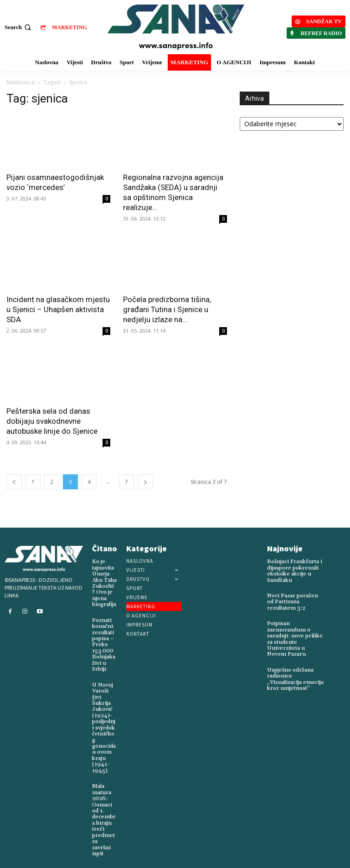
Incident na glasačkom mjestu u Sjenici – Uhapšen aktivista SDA (58, 309)
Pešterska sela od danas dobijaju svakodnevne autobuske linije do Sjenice (52, 421)
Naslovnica (21, 82)
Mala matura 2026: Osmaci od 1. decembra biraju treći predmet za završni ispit (104, 816)
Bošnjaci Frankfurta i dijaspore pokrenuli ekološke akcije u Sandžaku (294, 571)
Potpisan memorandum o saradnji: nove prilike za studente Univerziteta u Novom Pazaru (296, 638)
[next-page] (145, 482)
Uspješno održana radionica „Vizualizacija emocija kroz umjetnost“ (295, 678)
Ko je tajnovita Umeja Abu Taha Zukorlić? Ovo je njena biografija (104, 583)
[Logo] (176, 27)
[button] (19, 27)
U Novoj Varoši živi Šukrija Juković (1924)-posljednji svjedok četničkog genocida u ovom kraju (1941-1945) (104, 725)
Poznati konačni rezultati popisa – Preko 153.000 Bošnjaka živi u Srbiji (103, 644)
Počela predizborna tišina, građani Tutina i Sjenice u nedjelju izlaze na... (167, 309)
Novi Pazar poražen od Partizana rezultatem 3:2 (293, 601)
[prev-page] (14, 482)
